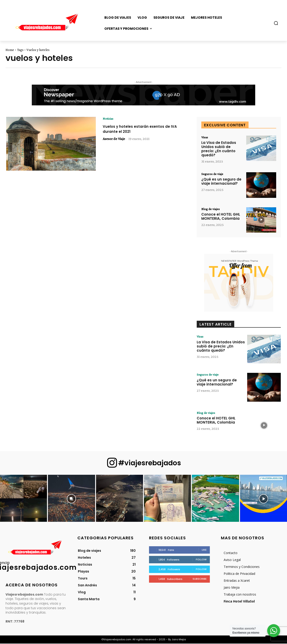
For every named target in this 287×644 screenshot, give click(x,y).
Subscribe (200, 579)
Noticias (109, 119)
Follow (201, 560)
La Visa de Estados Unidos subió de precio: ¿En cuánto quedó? (219, 149)
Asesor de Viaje (114, 139)
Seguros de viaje (213, 175)
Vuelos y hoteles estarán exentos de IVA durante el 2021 (141, 129)
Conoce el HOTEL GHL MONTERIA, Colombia (221, 217)
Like (204, 550)
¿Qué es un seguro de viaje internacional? (221, 182)
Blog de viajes (211, 209)
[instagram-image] (23, 499)
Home (10, 50)
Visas (205, 137)
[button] (276, 23)
